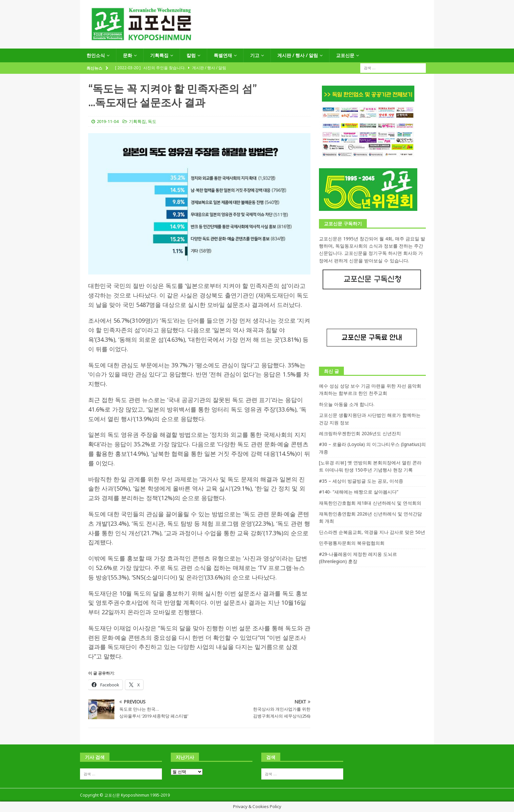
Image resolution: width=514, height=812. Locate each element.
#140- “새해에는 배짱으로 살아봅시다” (359, 492)
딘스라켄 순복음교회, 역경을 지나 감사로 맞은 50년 (372, 532)
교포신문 (345, 55)
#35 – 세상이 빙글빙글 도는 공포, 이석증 (361, 481)
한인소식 (96, 55)
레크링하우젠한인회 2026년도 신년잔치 (360, 433)
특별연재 (223, 55)
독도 (152, 121)
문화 (128, 55)
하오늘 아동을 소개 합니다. (347, 404)
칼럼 (191, 55)
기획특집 (159, 55)
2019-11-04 (108, 121)
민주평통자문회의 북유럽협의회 (352, 543)
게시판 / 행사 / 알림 (298, 55)
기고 (255, 55)
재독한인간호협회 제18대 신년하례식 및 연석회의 (370, 503)
